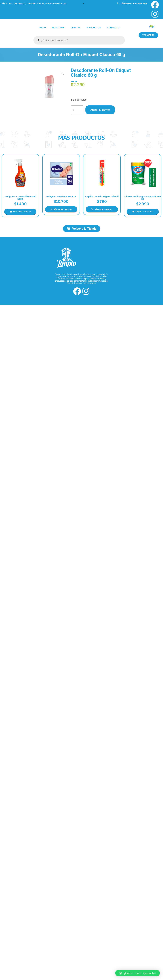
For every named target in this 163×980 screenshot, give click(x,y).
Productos (94, 28)
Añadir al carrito (100, 110)
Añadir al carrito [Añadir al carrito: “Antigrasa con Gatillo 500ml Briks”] (22, 212)
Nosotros (58, 28)
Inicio (42, 28)
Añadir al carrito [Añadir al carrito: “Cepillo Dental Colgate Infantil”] (101, 219)
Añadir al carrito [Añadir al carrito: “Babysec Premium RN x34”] (62, 214)
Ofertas (76, 28)
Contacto (113, 28)
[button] (62, 73)
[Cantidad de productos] (77, 110)
